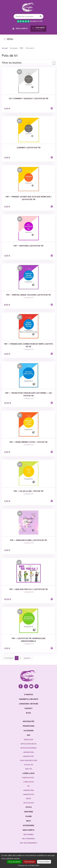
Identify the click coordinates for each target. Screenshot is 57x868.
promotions (28, 726)
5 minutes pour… (28, 778)
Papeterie (29, 812)
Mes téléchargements (29, 843)
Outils (29, 807)
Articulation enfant (29, 748)
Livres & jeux (28, 773)
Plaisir (28, 816)
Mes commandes (28, 839)
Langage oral (29, 752)
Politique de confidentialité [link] (29, 865)
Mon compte (28, 830)
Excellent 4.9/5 (30, 21)
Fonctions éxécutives (29, 760)
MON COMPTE (20, 28)
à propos (29, 695)
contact (28, 708)
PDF (22, 48)
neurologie (29, 740)
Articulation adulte (29, 744)
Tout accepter (14, 862)
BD (29, 786)
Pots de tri (29, 765)
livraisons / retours (29, 704)
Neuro (28, 799)
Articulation (29, 803)
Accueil (5, 48)
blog (28, 713)
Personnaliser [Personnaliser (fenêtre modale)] (44, 862)
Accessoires (28, 825)
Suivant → (27, 658)
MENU (9, 39)
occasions (28, 731)
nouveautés (29, 721)
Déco (28, 821)
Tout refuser (29, 862)
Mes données (29, 834)
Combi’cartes (28, 782)
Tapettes (28, 769)
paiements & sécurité (29, 699)
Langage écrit (28, 756)
